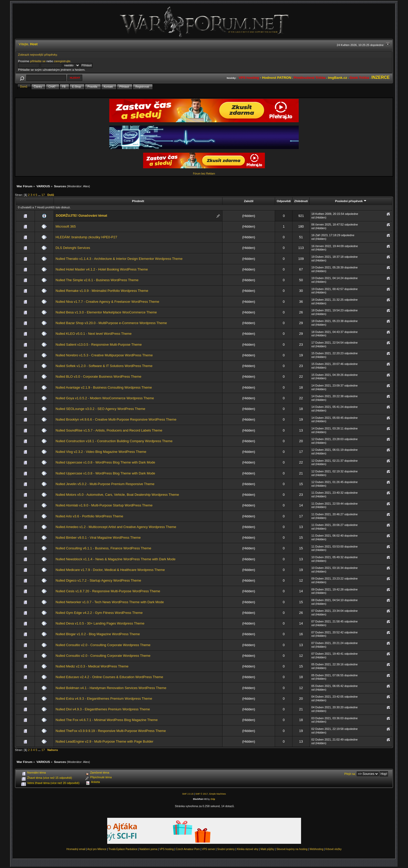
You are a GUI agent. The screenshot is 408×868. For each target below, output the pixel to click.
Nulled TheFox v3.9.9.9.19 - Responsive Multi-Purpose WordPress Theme (111, 731)
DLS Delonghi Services (73, 248)
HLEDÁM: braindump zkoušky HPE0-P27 (87, 237)
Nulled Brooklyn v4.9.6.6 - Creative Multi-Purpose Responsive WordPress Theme (116, 419)
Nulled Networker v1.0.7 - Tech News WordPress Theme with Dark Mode (110, 602)
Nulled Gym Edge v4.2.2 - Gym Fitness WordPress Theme (99, 613)
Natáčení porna (148, 849)
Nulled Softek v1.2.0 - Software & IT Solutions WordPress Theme (104, 366)
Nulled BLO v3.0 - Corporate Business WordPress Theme (99, 377)
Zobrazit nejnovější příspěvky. (38, 54)
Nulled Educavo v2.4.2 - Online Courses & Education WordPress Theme (109, 677)
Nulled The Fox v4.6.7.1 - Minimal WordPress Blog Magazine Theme (107, 720)
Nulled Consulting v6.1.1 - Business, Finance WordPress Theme (104, 548)
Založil (248, 201)
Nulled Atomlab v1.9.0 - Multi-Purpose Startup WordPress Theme (104, 505)
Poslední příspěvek (351, 201)
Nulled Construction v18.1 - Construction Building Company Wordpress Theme (114, 441)
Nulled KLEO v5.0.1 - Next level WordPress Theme (94, 334)
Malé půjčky (267, 849)
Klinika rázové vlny (248, 849)
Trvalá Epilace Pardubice (123, 849)
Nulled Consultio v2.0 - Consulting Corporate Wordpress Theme (103, 645)
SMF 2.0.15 (188, 794)
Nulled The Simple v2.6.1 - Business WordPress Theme (97, 280)
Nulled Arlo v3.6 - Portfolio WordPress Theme (90, 516)
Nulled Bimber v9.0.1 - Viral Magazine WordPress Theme (98, 538)
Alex (86, 186)
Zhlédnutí (301, 201)
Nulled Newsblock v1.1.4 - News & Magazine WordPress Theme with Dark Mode (116, 559)
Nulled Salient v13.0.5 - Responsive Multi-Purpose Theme (99, 345)
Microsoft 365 (66, 226)
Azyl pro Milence (97, 849)
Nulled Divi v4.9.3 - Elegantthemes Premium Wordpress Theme (103, 709)
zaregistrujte (62, 61)
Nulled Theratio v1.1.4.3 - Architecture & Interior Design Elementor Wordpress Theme (119, 259)
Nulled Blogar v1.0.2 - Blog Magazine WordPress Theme (98, 634)
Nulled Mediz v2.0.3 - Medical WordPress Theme (92, 666)
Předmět (138, 201)
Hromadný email (76, 849)
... (40, 195)
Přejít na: (350, 774)
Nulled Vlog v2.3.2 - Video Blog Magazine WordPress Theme (101, 452)
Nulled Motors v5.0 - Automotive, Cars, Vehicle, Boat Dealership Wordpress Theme (117, 495)
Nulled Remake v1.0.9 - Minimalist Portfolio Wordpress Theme (102, 291)
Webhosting (317, 849)
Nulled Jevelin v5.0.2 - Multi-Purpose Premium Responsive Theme (105, 484)
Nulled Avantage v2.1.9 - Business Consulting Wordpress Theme (104, 387)
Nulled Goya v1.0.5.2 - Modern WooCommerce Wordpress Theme (105, 398)
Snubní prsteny (226, 849)
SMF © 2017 (202, 794)
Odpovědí (284, 201)
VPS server (209, 849)
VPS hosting (166, 849)
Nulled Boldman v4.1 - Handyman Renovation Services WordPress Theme (111, 688)
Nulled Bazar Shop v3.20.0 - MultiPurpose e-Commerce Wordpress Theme (111, 323)
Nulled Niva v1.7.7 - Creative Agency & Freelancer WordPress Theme (107, 302)
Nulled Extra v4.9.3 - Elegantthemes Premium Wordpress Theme (104, 699)
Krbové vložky (334, 849)
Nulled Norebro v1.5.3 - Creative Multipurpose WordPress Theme (104, 355)
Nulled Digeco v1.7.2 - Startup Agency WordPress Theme (98, 580)
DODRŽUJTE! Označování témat (82, 216)
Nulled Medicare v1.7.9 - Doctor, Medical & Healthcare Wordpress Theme (110, 570)
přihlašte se (38, 61)
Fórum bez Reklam (204, 174)
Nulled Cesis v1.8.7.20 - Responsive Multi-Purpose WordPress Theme (108, 591)
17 (43, 195)
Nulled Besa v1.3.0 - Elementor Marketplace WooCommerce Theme (106, 312)
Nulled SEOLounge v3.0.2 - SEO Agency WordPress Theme (101, 409)
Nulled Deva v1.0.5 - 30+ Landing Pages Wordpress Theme (100, 623)
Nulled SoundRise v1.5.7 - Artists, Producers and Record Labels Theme (109, 430)
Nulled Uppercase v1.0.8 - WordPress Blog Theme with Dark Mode (106, 462)
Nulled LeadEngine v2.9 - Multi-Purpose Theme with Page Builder (105, 741)
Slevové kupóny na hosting (292, 849)
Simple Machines (217, 794)
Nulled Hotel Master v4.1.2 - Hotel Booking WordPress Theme (102, 269)
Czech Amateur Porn (188, 849)
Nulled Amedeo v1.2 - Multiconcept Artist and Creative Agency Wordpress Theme (116, 527)
